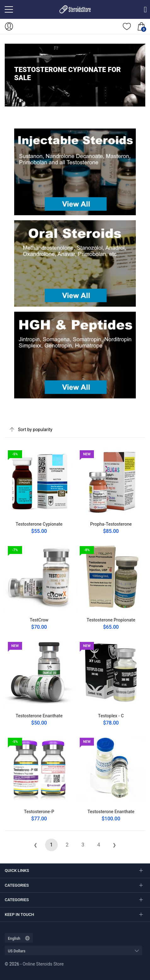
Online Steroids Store (43, 964)
